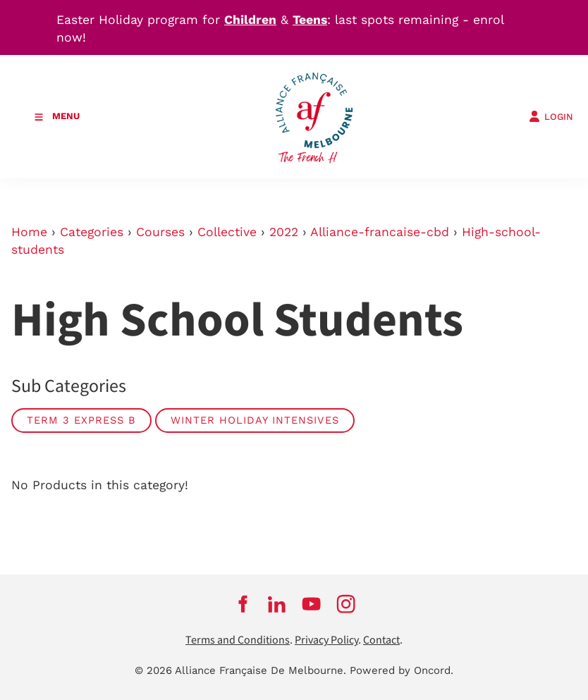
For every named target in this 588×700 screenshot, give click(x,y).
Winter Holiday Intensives (255, 420)
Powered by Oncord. (402, 670)
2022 (284, 232)
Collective (227, 232)
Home (29, 232)
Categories (92, 232)
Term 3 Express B (81, 420)
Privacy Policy (326, 640)
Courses (160, 232)
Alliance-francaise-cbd (380, 232)
